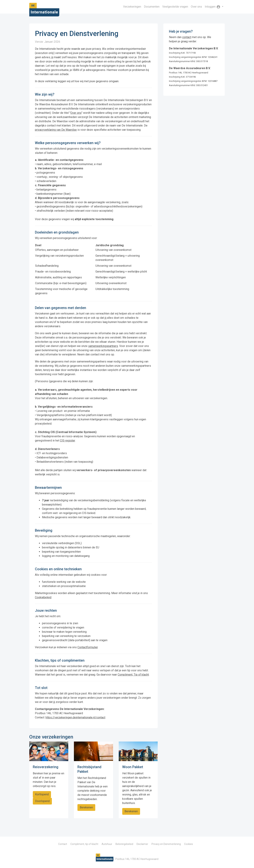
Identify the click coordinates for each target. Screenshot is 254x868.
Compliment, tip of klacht (84, 844)
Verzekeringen (132, 7)
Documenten (152, 7)
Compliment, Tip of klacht (133, 675)
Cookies (189, 844)
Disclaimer (142, 844)
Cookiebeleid (43, 597)
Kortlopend (42, 794)
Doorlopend (42, 801)
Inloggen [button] (213, 7)
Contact (63, 844)
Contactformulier (88, 647)
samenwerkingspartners (103, 346)
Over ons (196, 7)
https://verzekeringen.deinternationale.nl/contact (75, 717)
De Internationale (44, 11)
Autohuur (107, 844)
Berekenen (86, 807)
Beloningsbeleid (124, 844)
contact (187, 37)
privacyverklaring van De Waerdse (56, 130)
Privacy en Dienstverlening (166, 844)
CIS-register (67, 441)
